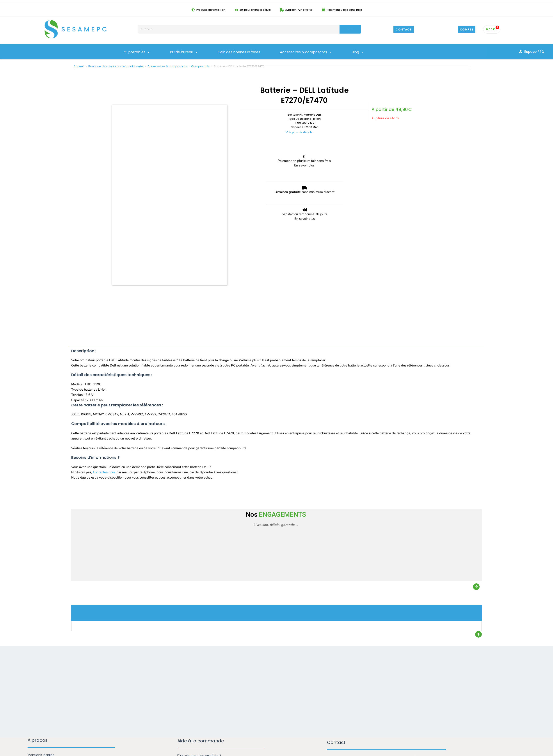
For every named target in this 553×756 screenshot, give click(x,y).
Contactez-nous (104, 376)
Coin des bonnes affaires (239, 52)
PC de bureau (184, 52)
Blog (358, 52)
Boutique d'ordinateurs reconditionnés (116, 66)
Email (333, 685)
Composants (200, 66)
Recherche (350, 29)
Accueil (79, 66)
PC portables (136, 52)
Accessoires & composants (306, 52)
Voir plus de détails (299, 132)
